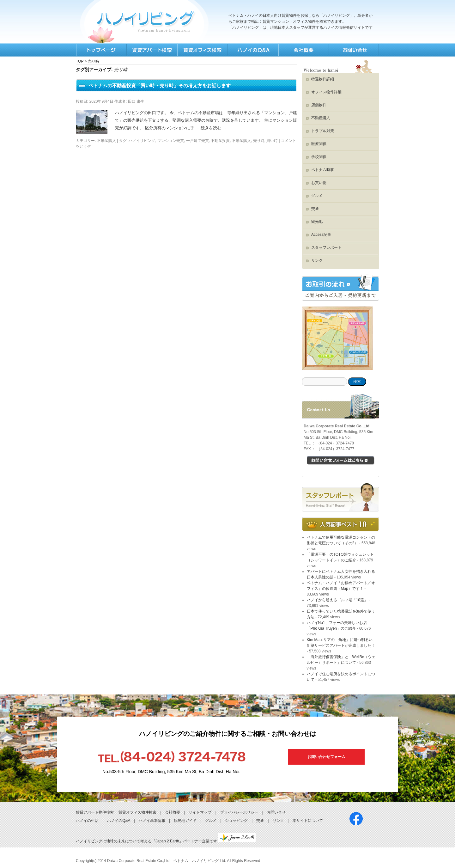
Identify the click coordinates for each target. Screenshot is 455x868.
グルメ (317, 196)
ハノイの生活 (87, 821)
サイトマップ (200, 812)
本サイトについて (308, 821)
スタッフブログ (340, 497)
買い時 (272, 141)
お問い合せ (276, 812)
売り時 (259, 141)
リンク (317, 260)
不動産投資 (220, 141)
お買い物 (319, 183)
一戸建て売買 (197, 141)
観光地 (317, 222)
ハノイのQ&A (119, 821)
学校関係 (319, 157)
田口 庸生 (136, 101)
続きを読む (214, 128)
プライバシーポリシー (239, 812)
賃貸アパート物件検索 (95, 812)
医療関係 (319, 144)
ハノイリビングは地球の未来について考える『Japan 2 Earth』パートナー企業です (166, 841)
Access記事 (321, 235)
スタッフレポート (326, 248)
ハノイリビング (142, 141)
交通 (315, 209)
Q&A (253, 50)
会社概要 (173, 812)
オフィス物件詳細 (326, 92)
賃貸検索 (152, 50)
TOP (101, 50)
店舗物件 (319, 105)
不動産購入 (106, 141)
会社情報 (303, 50)
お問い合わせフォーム (326, 757)
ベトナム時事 (323, 170)
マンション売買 (171, 141)
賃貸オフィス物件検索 (137, 812)
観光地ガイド (185, 821)
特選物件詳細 (323, 79)
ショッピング (236, 821)
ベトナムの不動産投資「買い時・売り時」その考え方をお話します (160, 86)
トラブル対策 (323, 131)
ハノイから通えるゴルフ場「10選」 (337, 600)
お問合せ (354, 50)
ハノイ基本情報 (152, 821)
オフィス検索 (202, 50)
